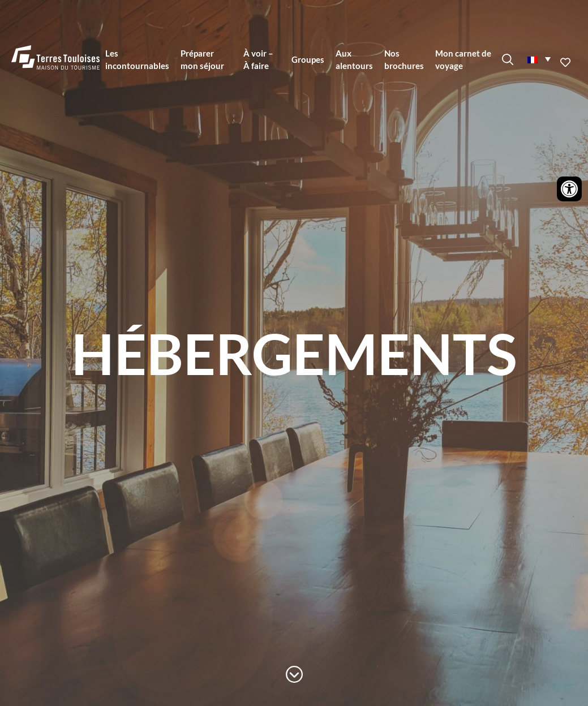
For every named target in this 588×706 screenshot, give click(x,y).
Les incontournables (137, 60)
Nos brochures (404, 60)
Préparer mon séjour (202, 60)
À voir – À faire (258, 60)
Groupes (308, 59)
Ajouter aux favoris (566, 62)
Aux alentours (354, 60)
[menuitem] (539, 59)
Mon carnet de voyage (463, 60)
